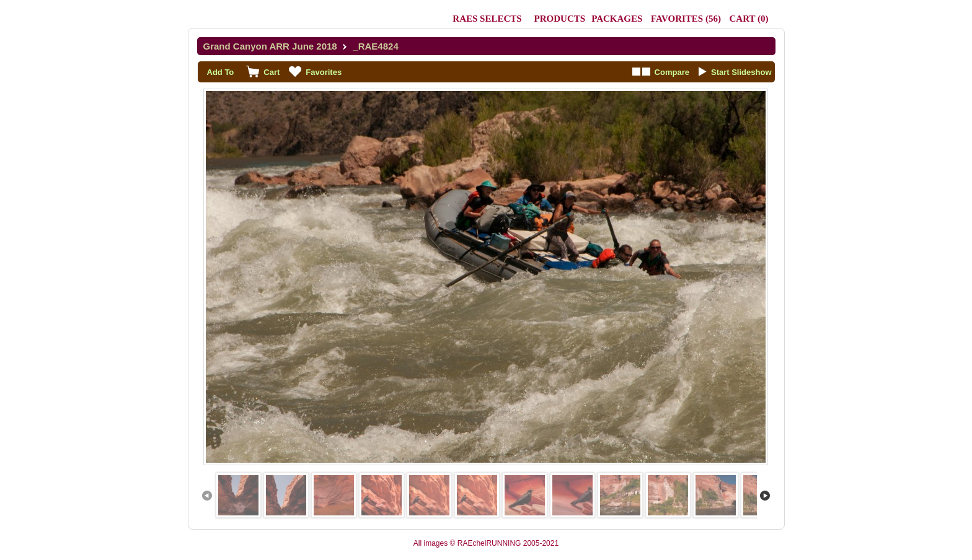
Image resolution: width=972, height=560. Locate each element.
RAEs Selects (487, 19)
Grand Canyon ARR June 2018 (270, 46)
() (686, 19)
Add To (221, 72)
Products (560, 19)
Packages (617, 19)
